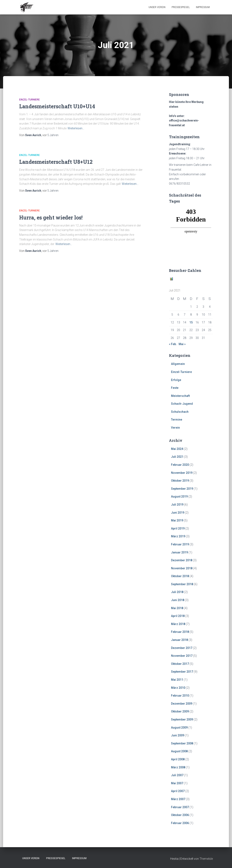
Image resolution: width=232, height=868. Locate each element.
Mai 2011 (177, 680)
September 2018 (182, 584)
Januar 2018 (179, 640)
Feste (175, 388)
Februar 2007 (180, 807)
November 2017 (182, 656)
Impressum (203, 7)
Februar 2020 (180, 465)
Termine (177, 420)
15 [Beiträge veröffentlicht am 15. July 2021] (191, 322)
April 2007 (178, 791)
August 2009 (179, 728)
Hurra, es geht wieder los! (51, 218)
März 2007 (178, 799)
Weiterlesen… (76, 128)
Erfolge (176, 380)
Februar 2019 (180, 544)
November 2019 (182, 473)
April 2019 (178, 528)
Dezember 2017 (182, 648)
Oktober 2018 (180, 576)
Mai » (182, 344)
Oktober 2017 (180, 664)
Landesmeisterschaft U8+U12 (56, 162)
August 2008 (179, 751)
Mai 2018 (177, 608)
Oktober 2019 (180, 481)
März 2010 (178, 688)
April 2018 (178, 616)
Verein (175, 428)
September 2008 (182, 743)
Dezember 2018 (182, 560)
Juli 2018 (177, 592)
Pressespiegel (181, 7)
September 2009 (182, 719)
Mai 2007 (177, 783)
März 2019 (178, 536)
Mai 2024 (177, 449)
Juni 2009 (178, 735)
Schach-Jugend (182, 404)
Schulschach (180, 412)
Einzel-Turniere (29, 100)
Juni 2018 (178, 600)
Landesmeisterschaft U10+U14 (57, 106)
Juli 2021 (177, 457)
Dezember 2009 (182, 704)
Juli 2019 (177, 505)
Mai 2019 (177, 520)
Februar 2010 (180, 696)
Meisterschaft (180, 396)
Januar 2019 (179, 552)
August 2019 (179, 497)
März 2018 (178, 624)
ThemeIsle (206, 859)
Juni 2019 (178, 513)
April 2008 (178, 759)
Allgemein (178, 364)
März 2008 (178, 767)
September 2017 (182, 672)
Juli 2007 (177, 775)
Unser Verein (157, 7)
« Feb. (173, 344)
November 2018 (182, 568)
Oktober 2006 (180, 815)
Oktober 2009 (180, 711)
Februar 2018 (180, 632)
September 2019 (182, 489)
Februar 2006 (180, 823)
